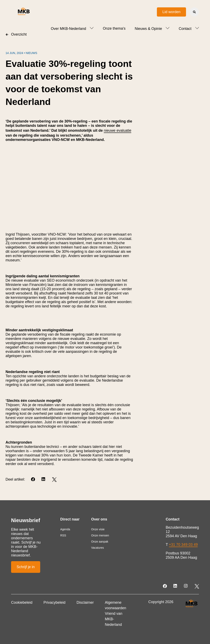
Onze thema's (114, 28)
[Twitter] (54, 479)
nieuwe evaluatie (118, 130)
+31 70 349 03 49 (183, 545)
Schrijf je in (26, 567)
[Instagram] (186, 586)
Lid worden (171, 12)
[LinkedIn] (44, 479)
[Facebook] (33, 479)
